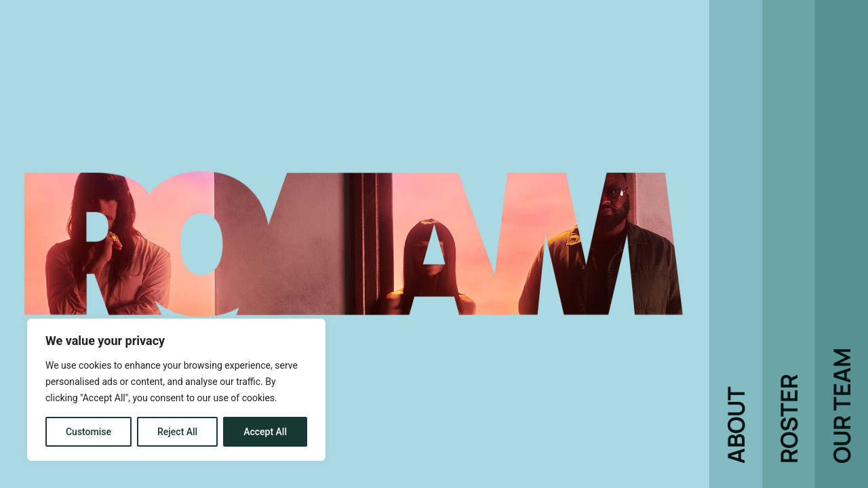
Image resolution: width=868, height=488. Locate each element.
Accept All (265, 432)
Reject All (177, 432)
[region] (176, 390)
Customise (88, 432)
